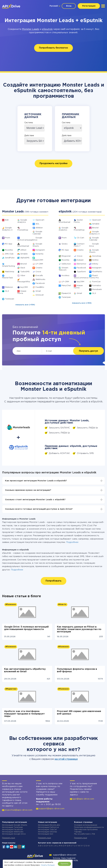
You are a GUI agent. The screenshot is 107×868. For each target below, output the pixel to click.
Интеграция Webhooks (13, 832)
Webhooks (40, 279)
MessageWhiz (24, 282)
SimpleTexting (8, 266)
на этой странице (66, 759)
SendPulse (10, 258)
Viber (23, 276)
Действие (29, 136)
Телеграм (10, 299)
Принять (64, 864)
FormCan (96, 282)
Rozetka (9, 250)
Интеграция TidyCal (47, 830)
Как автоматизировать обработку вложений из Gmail (25, 670)
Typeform (81, 272)
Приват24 (66, 293)
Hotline (95, 260)
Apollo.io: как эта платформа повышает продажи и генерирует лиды (24, 714)
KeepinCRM (38, 260)
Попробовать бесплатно (53, 48)
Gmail (38, 291)
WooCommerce (81, 278)
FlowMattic (97, 272)
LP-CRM (39, 264)
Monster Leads (31, 29)
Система (29, 123)
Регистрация (89, 6)
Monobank (97, 289)
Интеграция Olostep (48, 832)
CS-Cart (80, 238)
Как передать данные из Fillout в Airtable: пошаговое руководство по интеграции (79, 629)
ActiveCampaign (25, 240)
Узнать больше (48, 865)
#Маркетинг (11, 689)
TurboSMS (25, 272)
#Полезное (11, 604)
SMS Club (9, 254)
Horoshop (97, 256)
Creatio (39, 268)
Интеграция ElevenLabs (49, 825)
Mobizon (9, 287)
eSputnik (47, 29)
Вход (69, 6)
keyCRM (24, 287)
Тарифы (78, 832)
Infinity (95, 264)
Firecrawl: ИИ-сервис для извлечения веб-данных (79, 713)
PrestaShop (23, 230)
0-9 (88, 846)
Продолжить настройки (53, 163)
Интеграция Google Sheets (15, 825)
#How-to (62, 604)
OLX (7, 291)
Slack (23, 268)
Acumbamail (23, 246)
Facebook (40, 283)
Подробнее (72, 542)
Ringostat (66, 256)
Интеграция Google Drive (14, 834)
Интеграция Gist (46, 834)
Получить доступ (88, 351)
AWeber (39, 228)
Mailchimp (10, 272)
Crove (38, 272)
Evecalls (39, 276)
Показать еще (9, 838)
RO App (9, 244)
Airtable (24, 254)
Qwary (65, 244)
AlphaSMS (25, 258)
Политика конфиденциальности (89, 827)
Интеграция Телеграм (12, 827)
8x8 (7, 220)
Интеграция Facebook (12, 830)
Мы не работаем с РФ (85, 834)
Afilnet (23, 250)
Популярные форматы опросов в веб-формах (77, 670)
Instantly (39, 254)
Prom (8, 238)
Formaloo (97, 286)
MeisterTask (7, 278)
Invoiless (65, 276)
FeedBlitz (40, 287)
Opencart (40, 220)
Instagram (40, 250)
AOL (37, 224)
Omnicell (39, 295)
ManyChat (66, 286)
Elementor (82, 264)
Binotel (24, 264)
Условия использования (86, 825)
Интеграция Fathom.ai (48, 827)
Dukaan (80, 260)
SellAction (66, 264)
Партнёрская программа (86, 830)
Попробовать (53, 581)
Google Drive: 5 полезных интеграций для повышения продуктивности (26, 628)
